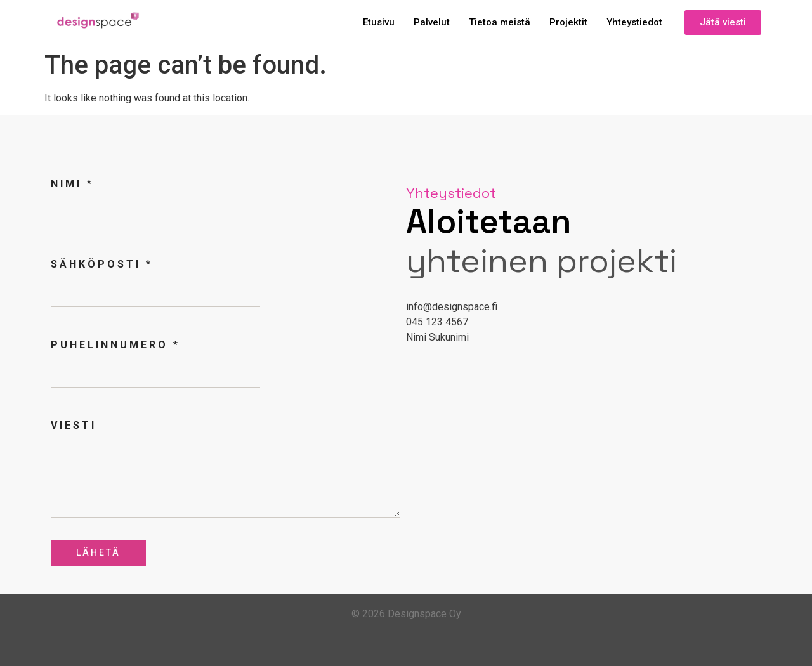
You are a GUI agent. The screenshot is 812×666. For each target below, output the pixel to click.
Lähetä (98, 552)
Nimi (71, 184)
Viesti (74, 425)
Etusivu (379, 22)
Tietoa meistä (500, 22)
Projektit (568, 22)
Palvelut (432, 22)
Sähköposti (101, 264)
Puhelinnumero (114, 345)
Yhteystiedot (634, 22)
